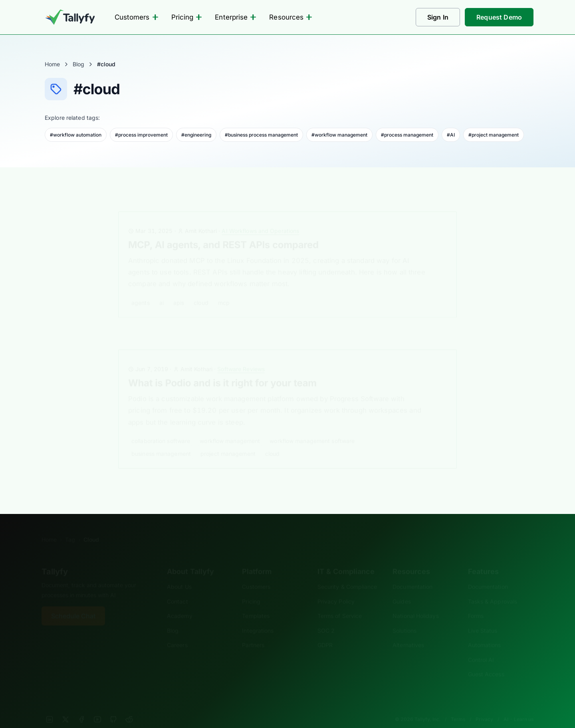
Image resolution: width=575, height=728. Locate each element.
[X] (65, 707)
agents (141, 291)
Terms (458, 707)
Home (52, 64)
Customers (137, 17)
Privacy (484, 707)
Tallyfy (55, 559)
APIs (179, 291)
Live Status (483, 618)
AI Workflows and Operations (260, 219)
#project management (494, 135)
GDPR (325, 633)
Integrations (258, 618)
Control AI (481, 648)
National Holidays (415, 604)
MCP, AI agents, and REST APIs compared (223, 233)
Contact (177, 589)
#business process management (261, 135)
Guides (402, 589)
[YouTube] (97, 707)
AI (162, 291)
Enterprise (236, 17)
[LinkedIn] (50, 707)
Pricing (187, 17)
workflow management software (312, 429)
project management (228, 441)
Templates (256, 604)
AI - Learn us (518, 707)
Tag (70, 527)
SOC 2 (326, 618)
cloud (201, 291)
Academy (180, 604)
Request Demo (499, 17)
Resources (291, 17)
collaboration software (161, 429)
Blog (78, 64)
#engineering (196, 135)
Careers (177, 633)
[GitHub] (113, 707)
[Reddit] (129, 707)
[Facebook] (81, 707)
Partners (253, 633)
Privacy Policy (336, 589)
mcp (224, 291)
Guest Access (486, 662)
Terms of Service (340, 604)
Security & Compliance (347, 574)
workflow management (230, 429)
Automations (485, 633)
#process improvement (141, 135)
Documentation (412, 574)
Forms (476, 604)
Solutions (404, 618)
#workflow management (339, 135)
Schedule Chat (73, 604)
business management (161, 441)
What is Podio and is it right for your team (222, 371)
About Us (179, 574)
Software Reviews (241, 357)
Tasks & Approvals (493, 589)
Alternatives (408, 633)
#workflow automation (76, 135)
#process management (407, 135)
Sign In (438, 17)
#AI (451, 135)
